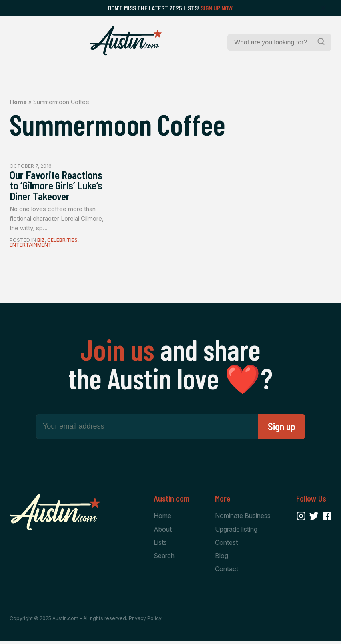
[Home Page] (126, 41)
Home (18, 102)
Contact (227, 572)
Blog (222, 558)
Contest (226, 545)
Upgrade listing (236, 531)
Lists (160, 545)
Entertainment (31, 247)
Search (164, 558)
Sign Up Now (217, 8)
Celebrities (62, 242)
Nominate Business (243, 518)
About (163, 531)
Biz (41, 242)
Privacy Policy (145, 621)
